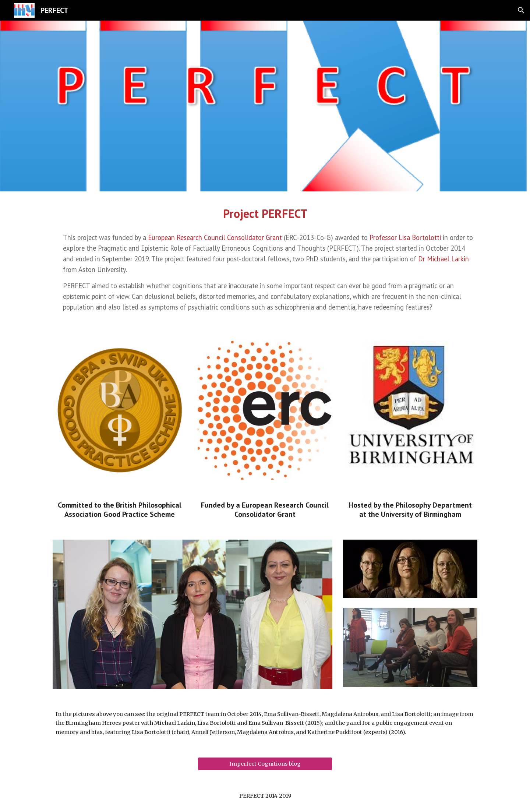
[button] (521, 10)
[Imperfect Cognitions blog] (265, 764)
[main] (265, 214)
